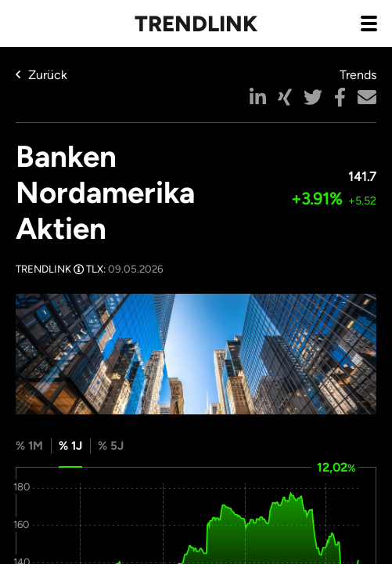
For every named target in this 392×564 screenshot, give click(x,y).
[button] (258, 97)
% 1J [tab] (70, 446)
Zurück (41, 75)
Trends (358, 75)
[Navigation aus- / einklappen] (369, 23)
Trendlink (196, 23)
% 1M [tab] (29, 446)
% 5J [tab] (111, 446)
